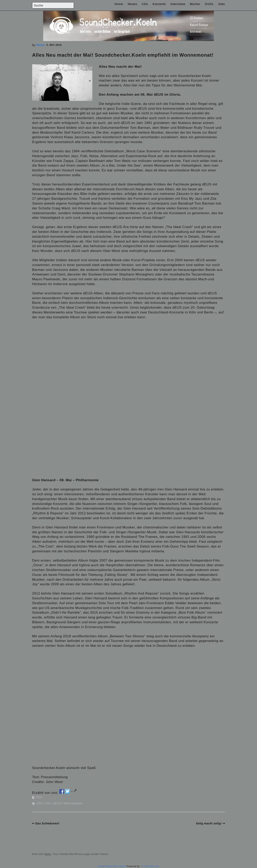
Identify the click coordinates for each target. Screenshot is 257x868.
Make (48, 854)
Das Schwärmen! (48, 823)
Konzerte (159, 4)
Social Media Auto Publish (112, 866)
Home (119, 4)
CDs (145, 4)
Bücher (195, 4)
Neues (132, 4)
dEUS (57, 803)
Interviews (178, 4)
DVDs (209, 4)
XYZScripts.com (150, 866)
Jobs (222, 4)
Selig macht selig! (209, 823)
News (41, 45)
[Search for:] (53, 5)
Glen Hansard (73, 803)
